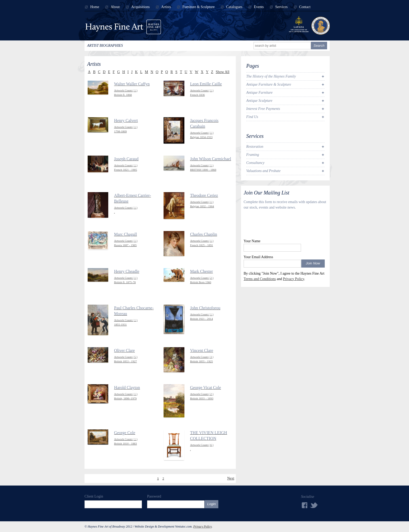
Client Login (94, 496)
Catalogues (234, 7)
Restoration (255, 147)
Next (231, 478)
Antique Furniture (259, 93)
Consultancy (255, 163)
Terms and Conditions (260, 279)
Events (259, 7)
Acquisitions (140, 7)
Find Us (252, 117)
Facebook (304, 505)
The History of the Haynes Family (271, 76)
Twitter (314, 505)
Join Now (313, 263)
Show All (223, 72)
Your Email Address (258, 257)
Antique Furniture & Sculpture (269, 84)
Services (281, 7)
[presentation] (283, 226)
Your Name (252, 241)
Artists (166, 7)
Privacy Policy (294, 279)
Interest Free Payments (263, 109)
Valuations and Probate (263, 171)
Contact (305, 7)
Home (95, 7)
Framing (253, 155)
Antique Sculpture (259, 101)
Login (212, 504)
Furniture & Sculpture (199, 7)
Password (154, 496)
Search (319, 46)
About (115, 7)
